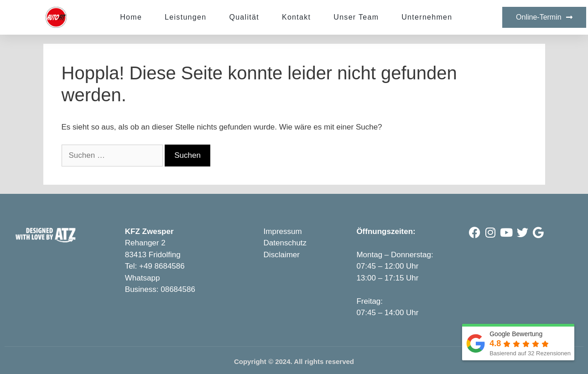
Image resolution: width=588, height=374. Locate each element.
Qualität (244, 17)
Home (131, 17)
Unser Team (356, 17)
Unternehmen (427, 17)
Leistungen (185, 17)
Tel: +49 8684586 (155, 266)
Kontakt (296, 17)
